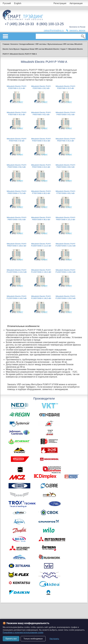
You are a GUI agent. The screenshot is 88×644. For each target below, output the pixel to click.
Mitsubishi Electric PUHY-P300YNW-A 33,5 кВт (66, 87)
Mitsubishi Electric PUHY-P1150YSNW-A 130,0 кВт (41, 271)
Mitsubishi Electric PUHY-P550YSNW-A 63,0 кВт (41, 166)
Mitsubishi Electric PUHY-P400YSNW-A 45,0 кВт (66, 113)
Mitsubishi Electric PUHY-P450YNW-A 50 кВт (17, 140)
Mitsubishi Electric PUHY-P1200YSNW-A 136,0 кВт (66, 271)
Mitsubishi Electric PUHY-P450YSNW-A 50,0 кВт (41, 140)
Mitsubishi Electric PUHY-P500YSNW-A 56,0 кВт (17, 166)
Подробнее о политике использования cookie (23, 633)
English (18, 3)
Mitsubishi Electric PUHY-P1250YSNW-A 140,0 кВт (17, 297)
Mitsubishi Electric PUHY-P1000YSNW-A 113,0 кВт (41, 245)
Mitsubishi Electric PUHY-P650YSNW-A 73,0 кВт (17, 192)
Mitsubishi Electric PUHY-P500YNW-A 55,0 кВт (66, 140)
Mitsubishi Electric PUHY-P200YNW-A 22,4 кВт (17, 87)
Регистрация (60, 3)
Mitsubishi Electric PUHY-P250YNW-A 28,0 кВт (41, 87)
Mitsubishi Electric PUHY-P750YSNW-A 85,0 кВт (66, 192)
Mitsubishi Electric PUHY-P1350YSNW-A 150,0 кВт (66, 297)
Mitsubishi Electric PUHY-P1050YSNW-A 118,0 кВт (66, 245)
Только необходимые (33, 639)
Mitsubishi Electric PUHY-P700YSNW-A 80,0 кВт (41, 192)
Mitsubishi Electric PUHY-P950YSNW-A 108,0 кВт (17, 245)
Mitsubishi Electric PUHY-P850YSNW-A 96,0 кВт (41, 218)
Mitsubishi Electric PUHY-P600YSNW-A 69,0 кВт (66, 166)
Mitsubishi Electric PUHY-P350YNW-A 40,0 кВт (17, 113)
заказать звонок (77, 30)
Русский (7, 3)
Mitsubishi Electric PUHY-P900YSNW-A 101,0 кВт (66, 218)
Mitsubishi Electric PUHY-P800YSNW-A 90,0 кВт (17, 218)
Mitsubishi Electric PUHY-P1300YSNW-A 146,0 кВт (41, 297)
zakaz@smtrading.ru (54, 30)
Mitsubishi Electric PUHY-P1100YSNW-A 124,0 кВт (17, 271)
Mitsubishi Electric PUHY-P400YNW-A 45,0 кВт (41, 113)
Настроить (54, 639)
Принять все (11, 639)
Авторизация (76, 3)
